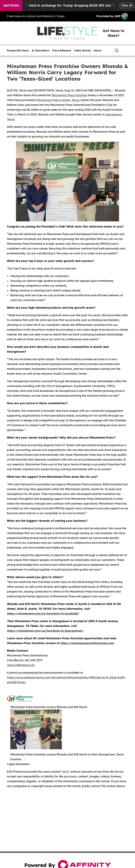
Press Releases (62, 51)
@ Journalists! (41, 51)
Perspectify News (18, 51)
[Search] (117, 51)
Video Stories (83, 51)
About (98, 51)
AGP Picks (11, 5)
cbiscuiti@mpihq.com (21, 665)
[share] (126, 51)
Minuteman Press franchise (69, 95)
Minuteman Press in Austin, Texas (58, 100)
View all (127, 5)
